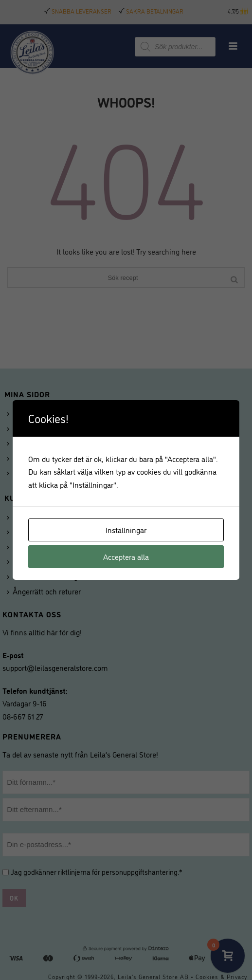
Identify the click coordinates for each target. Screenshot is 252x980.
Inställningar (126, 530)
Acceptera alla (126, 556)
